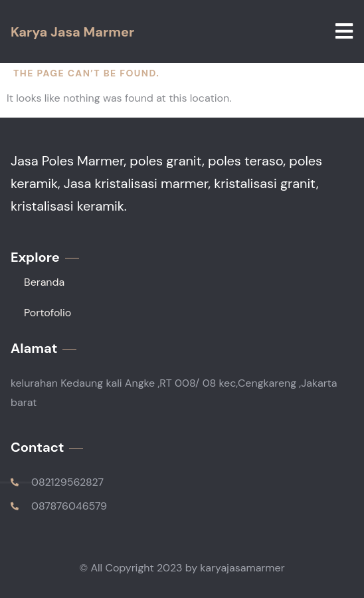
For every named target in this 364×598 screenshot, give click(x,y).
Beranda (44, 282)
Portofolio (47, 313)
